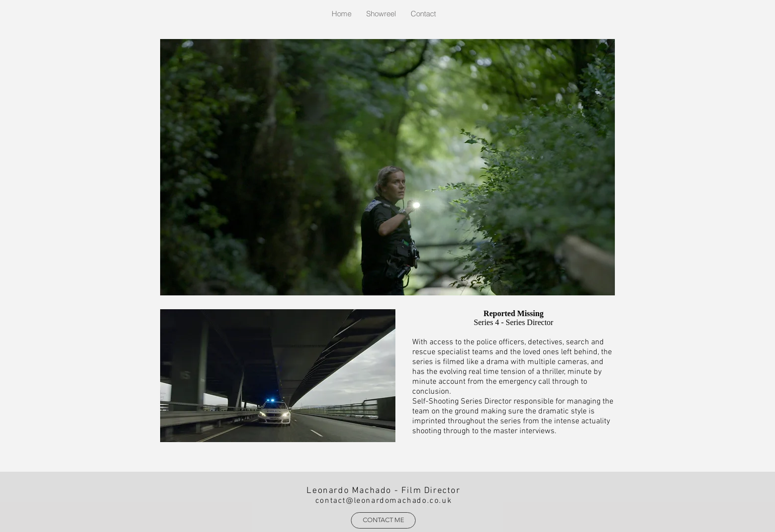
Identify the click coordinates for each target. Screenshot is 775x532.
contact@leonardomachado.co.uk (384, 501)
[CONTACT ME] (383, 520)
